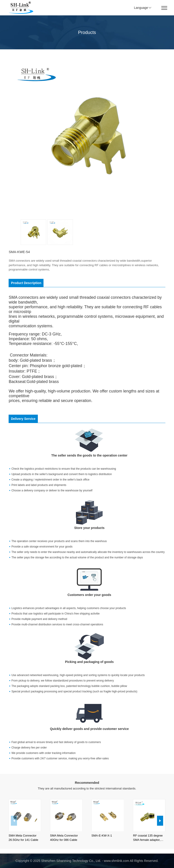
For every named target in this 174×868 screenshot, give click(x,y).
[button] (160, 821)
